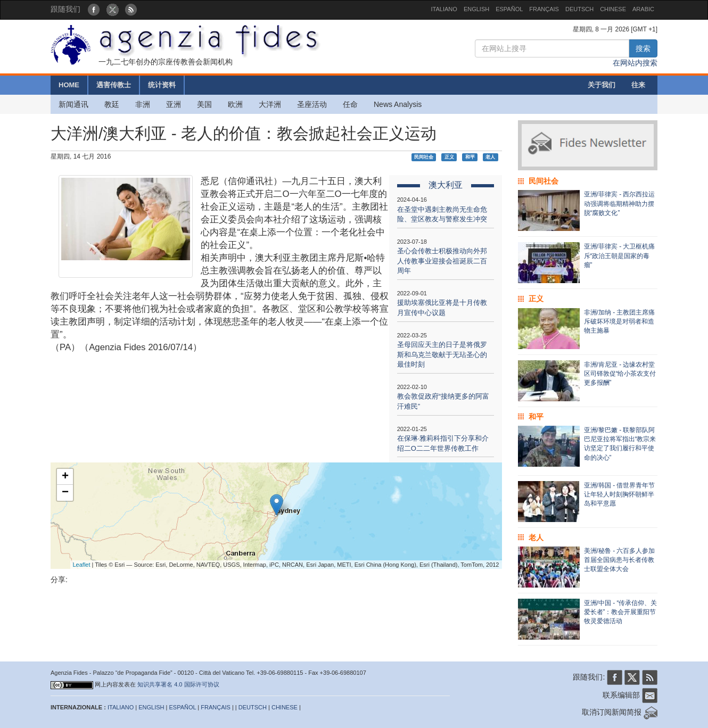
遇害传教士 (114, 85)
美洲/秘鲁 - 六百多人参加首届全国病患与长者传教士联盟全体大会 (620, 560)
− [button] (65, 493)
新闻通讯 (73, 104)
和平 (470, 157)
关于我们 (602, 85)
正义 (449, 157)
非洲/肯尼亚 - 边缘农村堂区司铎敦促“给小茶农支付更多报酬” (620, 374)
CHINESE (613, 9)
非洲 (143, 104)
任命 (350, 104)
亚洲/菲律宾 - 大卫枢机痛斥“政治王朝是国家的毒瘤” (620, 255)
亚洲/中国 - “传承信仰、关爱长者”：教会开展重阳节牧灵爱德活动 (621, 612)
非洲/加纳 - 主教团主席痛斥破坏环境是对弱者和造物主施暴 (620, 321)
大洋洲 (270, 104)
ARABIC (643, 9)
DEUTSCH (579, 9)
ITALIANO (444, 9)
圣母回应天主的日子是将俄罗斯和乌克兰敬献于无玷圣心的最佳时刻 (442, 354)
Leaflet (82, 565)
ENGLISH (476, 9)
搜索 (643, 48)
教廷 (112, 104)
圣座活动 (312, 104)
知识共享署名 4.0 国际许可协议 (178, 684)
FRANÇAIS (544, 9)
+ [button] (65, 477)
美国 (204, 104)
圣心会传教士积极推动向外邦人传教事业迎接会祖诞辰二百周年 (442, 261)
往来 (638, 85)
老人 (490, 157)
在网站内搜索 (635, 63)
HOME (69, 85)
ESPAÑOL (509, 9)
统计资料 (162, 85)
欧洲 (235, 104)
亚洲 (174, 104)
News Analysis (398, 104)
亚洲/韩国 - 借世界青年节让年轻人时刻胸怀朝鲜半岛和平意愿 (620, 494)
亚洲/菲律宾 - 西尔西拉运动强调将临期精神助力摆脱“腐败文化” (620, 203)
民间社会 (424, 157)
